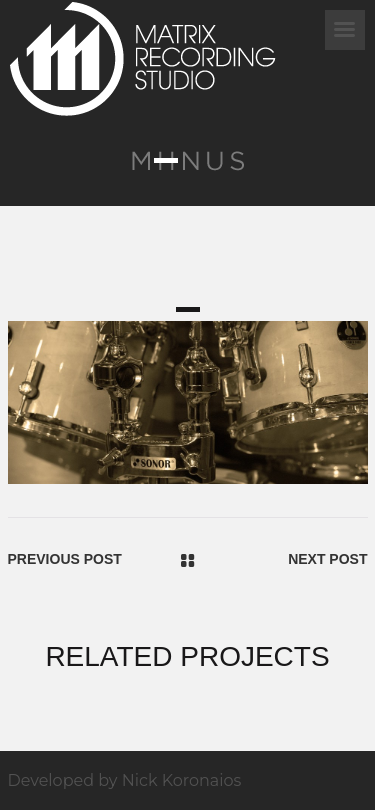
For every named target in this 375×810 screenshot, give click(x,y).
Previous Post (65, 559)
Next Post (327, 559)
